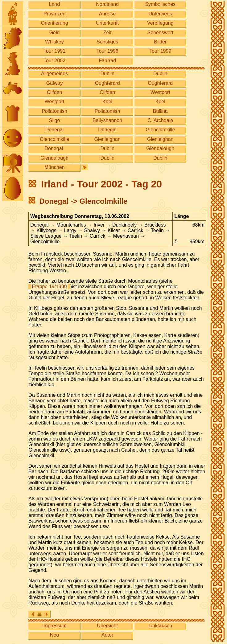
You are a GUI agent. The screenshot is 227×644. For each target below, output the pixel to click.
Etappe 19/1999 (50, 287)
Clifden (55, 92)
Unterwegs (160, 14)
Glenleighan (107, 139)
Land (55, 4)
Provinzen (54, 14)
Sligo (55, 120)
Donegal (55, 130)
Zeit (107, 33)
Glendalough (160, 148)
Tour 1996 (107, 51)
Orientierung (55, 23)
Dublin (107, 74)
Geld (55, 33)
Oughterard (107, 83)
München (55, 167)
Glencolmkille (160, 130)
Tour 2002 (54, 61)
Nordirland (107, 4)
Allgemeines (54, 74)
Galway (54, 83)
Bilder (160, 42)
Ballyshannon (107, 120)
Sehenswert (160, 33)
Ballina (160, 111)
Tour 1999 (160, 51)
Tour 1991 (54, 51)
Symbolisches (160, 4)
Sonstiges (107, 42)
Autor (107, 635)
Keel (107, 102)
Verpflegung (160, 23)
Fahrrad (107, 61)
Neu (54, 635)
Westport (160, 92)
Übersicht (107, 626)
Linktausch (160, 626)
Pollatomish (54, 111)
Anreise (107, 14)
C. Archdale (160, 120)
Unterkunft (107, 23)
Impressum (54, 626)
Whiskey (54, 42)
